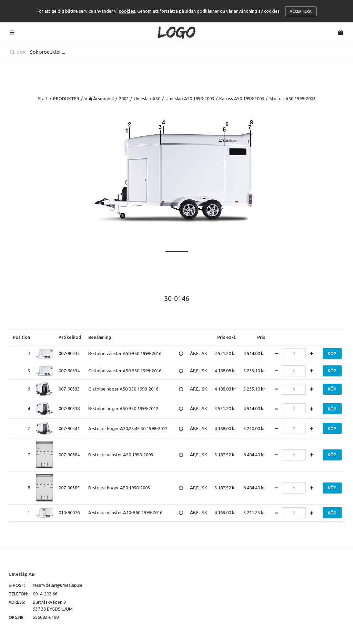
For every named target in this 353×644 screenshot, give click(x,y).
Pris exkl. (227, 337)
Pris (261, 337)
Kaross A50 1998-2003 (242, 98)
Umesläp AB (22, 574)
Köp (332, 354)
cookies (127, 11)
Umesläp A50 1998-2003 (190, 98)
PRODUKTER (66, 98)
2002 (124, 98)
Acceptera (301, 11)
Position (21, 337)
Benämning (100, 337)
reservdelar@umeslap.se (58, 585)
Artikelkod (70, 337)
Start (43, 98)
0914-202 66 (45, 594)
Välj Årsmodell (99, 98)
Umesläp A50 (147, 98)
